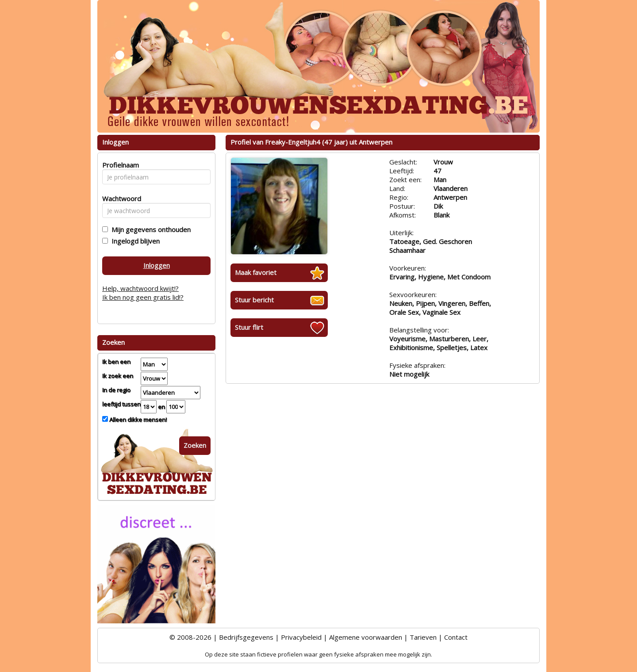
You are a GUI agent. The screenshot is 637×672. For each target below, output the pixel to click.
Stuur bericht (254, 300)
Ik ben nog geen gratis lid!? (143, 297)
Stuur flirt (249, 327)
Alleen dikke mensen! (137, 420)
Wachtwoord (119, 199)
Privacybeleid (301, 637)
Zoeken (195, 445)
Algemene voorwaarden (366, 637)
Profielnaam (119, 165)
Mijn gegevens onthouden (149, 229)
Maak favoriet (256, 272)
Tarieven (423, 637)
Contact (456, 637)
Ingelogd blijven (134, 241)
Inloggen (157, 265)
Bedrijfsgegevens (246, 637)
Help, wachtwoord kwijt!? (140, 288)
